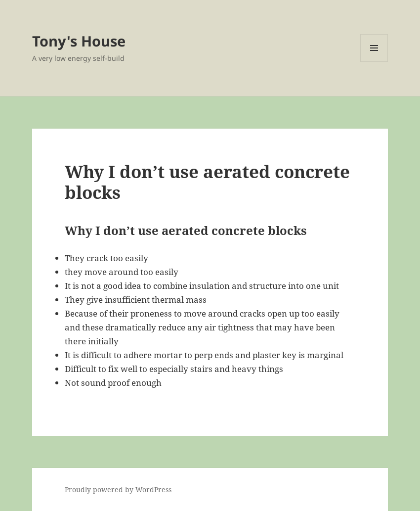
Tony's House (79, 41)
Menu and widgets (374, 62)
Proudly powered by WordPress (118, 489)
